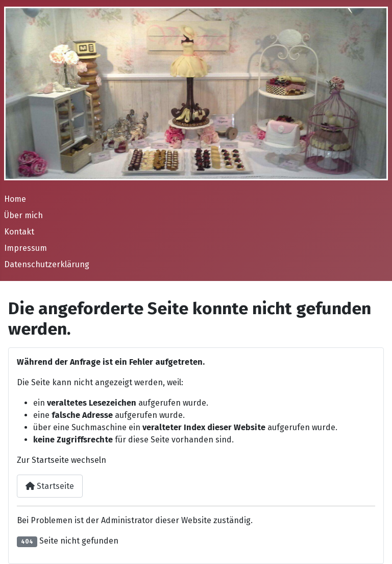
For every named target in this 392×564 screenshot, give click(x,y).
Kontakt (19, 232)
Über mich (23, 215)
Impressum (26, 248)
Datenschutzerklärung (47, 264)
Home (15, 199)
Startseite (50, 486)
